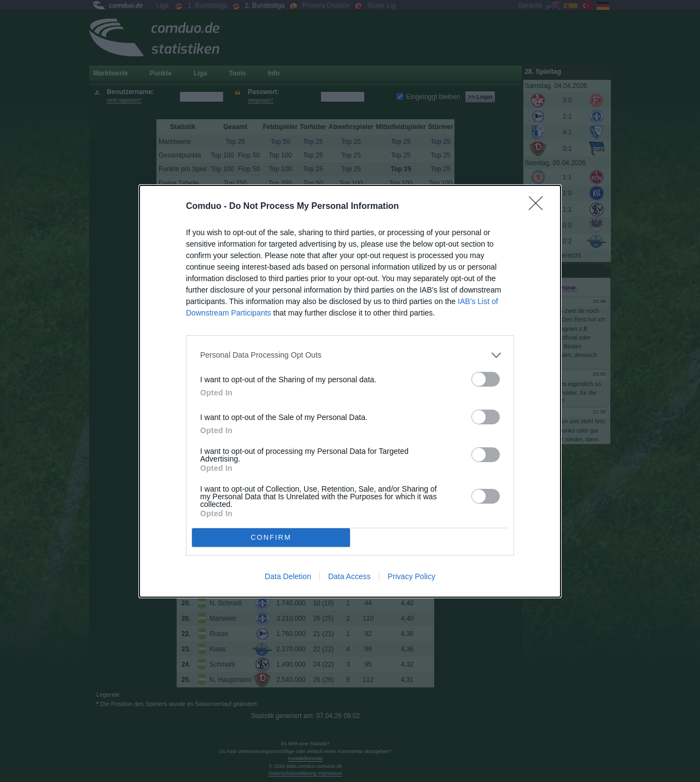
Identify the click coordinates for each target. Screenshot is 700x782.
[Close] (539, 207)
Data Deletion (288, 576)
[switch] (486, 379)
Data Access (349, 576)
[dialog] (350, 391)
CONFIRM (271, 537)
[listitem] (350, 355)
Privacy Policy (412, 576)
